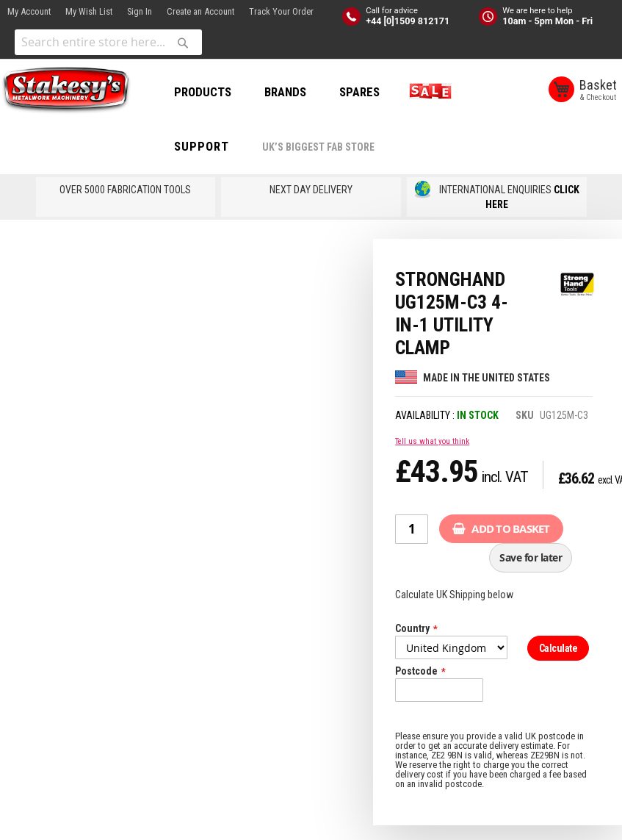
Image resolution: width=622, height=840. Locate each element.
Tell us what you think (432, 441)
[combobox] (108, 42)
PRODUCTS (203, 92)
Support (202, 146)
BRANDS (285, 92)
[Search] (183, 43)
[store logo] (66, 90)
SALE (427, 92)
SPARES (359, 92)
